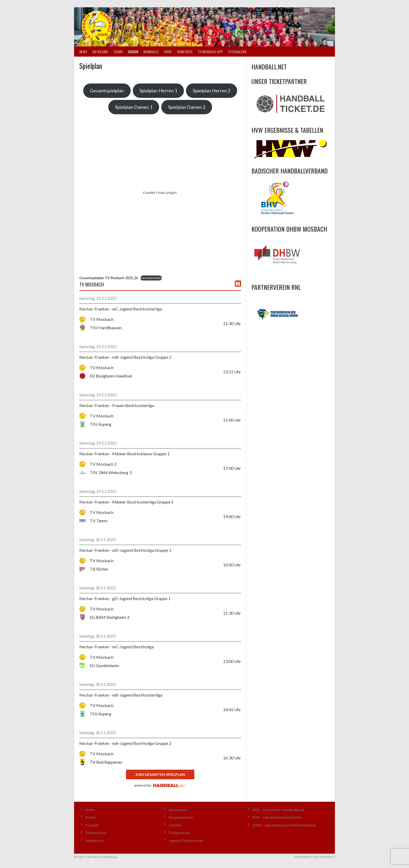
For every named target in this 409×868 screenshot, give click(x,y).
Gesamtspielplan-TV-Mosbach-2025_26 (109, 278)
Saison (133, 52)
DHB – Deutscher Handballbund (278, 810)
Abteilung (100, 52)
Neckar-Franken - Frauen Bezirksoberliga (117, 405)
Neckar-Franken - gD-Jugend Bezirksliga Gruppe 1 (125, 598)
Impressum (94, 840)
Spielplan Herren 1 (158, 91)
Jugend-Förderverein (186, 840)
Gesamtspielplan (107, 91)
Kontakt (92, 825)
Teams (118, 52)
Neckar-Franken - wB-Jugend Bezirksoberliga (121, 695)
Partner (175, 825)
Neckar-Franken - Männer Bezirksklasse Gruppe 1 (124, 454)
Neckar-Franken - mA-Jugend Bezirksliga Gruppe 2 (125, 743)
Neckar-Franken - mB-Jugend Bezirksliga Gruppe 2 (125, 357)
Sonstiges (185, 52)
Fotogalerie (237, 52)
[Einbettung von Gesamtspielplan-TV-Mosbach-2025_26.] (160, 193)
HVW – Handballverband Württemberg (284, 825)
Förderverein (179, 833)
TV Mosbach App (210, 52)
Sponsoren (178, 810)
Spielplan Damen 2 (187, 107)
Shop (168, 52)
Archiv (91, 817)
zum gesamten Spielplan (160, 774)
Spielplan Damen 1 (134, 107)
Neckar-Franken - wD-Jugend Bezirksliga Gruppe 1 (125, 550)
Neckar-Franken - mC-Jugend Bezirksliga (116, 647)
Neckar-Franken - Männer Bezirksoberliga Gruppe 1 (126, 502)
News (83, 52)
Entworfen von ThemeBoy (314, 857)
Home (90, 810)
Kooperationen (181, 817)
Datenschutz (96, 833)
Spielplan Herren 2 (212, 91)
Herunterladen (151, 278)
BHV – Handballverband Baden (277, 817)
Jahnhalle (151, 52)
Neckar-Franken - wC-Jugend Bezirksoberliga (121, 309)
